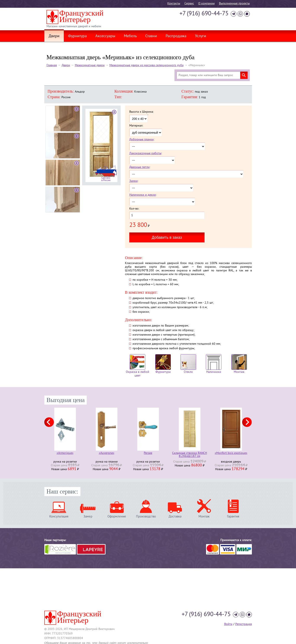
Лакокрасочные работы (145, 153)
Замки (134, 181)
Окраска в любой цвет (138, 366)
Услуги (201, 36)
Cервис (189, 4)
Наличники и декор (143, 195)
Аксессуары (105, 36)
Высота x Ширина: (142, 112)
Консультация (59, 517)
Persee (148, 453)
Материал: (136, 126)
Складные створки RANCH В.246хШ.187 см (190, 455)
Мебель (130, 36)
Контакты (174, 4)
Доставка (175, 517)
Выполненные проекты (234, 4)
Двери (54, 36)
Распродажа (176, 36)
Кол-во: (134, 209)
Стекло (188, 364)
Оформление (117, 517)
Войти (228, 624)
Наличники (214, 364)
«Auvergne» (107, 453)
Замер (88, 517)
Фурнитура (77, 36)
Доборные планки (142, 140)
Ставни (151, 36)
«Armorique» (65, 453)
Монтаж (239, 364)
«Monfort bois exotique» (231, 453)
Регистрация (244, 624)
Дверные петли (139, 167)
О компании (206, 4)
